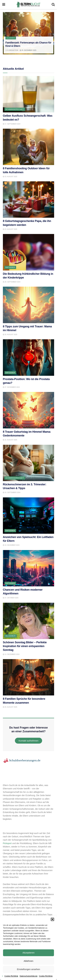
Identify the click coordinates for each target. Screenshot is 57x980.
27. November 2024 (11, 387)
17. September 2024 (12, 124)
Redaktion (14, 50)
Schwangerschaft (15, 109)
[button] (52, 919)
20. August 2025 (10, 335)
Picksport (7, 843)
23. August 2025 (10, 177)
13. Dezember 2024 (11, 654)
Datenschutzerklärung (28, 976)
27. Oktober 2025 (11, 598)
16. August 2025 (10, 440)
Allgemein (11, 38)
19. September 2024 (12, 492)
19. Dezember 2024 (11, 545)
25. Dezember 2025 (28, 50)
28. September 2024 (12, 282)
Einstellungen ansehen (29, 969)
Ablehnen (28, 961)
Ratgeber (10, 267)
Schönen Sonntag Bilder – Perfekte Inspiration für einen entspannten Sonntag (25, 646)
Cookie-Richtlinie (11, 976)
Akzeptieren (28, 953)
